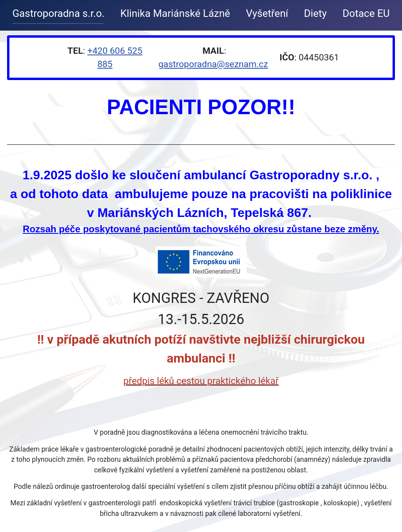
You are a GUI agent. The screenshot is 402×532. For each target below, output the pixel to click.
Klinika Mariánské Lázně (175, 13)
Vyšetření (267, 13)
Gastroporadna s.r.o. (58, 13)
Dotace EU (366, 13)
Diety (315, 13)
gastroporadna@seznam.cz (213, 64)
